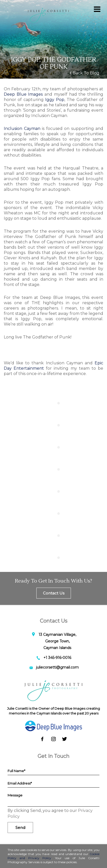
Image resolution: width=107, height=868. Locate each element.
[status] (56, 845)
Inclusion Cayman (22, 129)
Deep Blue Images (24, 94)
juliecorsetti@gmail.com (57, 667)
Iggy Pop (55, 100)
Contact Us (54, 593)
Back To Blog (85, 73)
